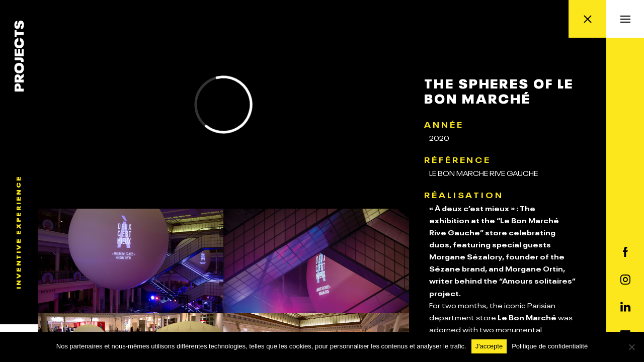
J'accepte (489, 346)
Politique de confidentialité (550, 346)
